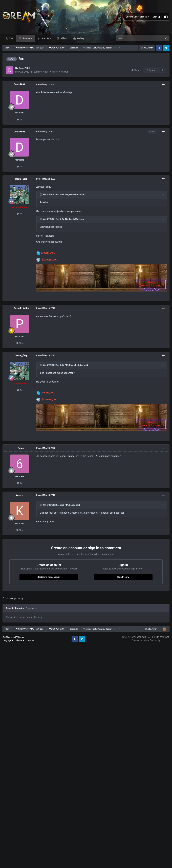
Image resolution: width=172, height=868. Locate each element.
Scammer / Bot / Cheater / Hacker (50, 72)
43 (20, 483)
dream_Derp (21, 179)
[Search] (132, 38)
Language (8, 640)
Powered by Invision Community (146, 640)
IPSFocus (19, 637)
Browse (26, 38)
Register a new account (49, 577)
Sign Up (157, 17)
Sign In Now (123, 577)
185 (19, 530)
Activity (45, 38)
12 (20, 119)
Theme (20, 640)
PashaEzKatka (21, 308)
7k (19, 214)
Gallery (80, 38)
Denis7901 (24, 68)
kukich (19, 495)
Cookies (31, 640)
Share (135, 70)
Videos (64, 38)
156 (19, 343)
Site (11, 38)
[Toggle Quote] (41, 195)
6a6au (21, 448)
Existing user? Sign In (137, 17)
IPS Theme (7, 637)
